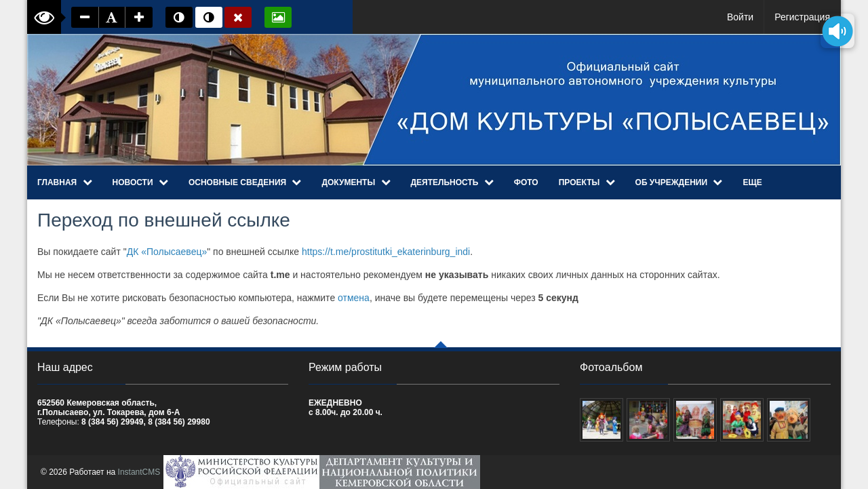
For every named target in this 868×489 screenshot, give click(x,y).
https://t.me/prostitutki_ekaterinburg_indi (386, 252)
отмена (354, 298)
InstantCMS (139, 472)
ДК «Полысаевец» (167, 252)
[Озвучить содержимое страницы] (837, 31)
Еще (752, 182)
